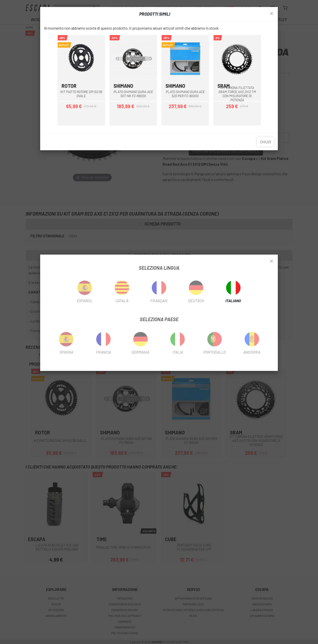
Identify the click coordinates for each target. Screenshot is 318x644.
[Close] (272, 261)
